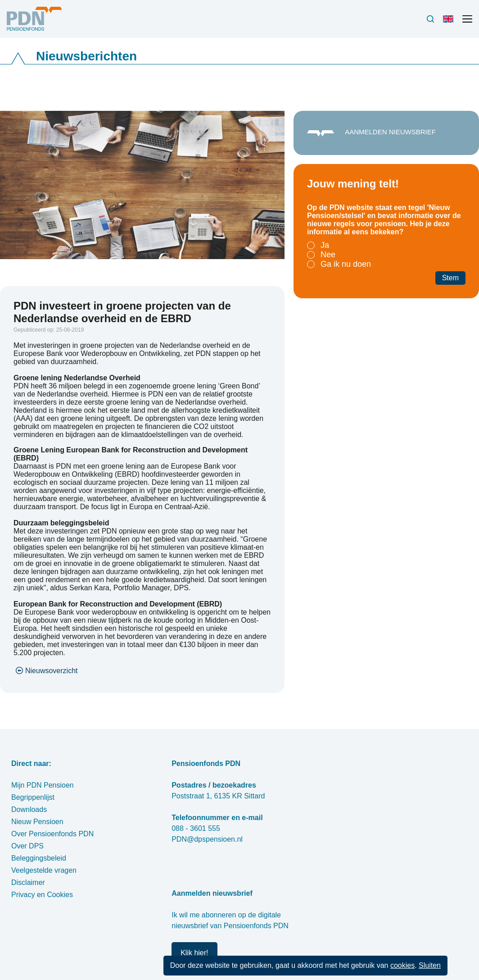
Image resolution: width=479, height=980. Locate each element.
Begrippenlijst (33, 797)
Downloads (29, 809)
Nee (328, 255)
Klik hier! (194, 953)
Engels (450, 23)
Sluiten (430, 965)
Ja (325, 245)
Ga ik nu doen (346, 264)
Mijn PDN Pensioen (43, 785)
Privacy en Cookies (42, 895)
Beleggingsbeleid (39, 858)
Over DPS (27, 846)
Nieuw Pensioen (37, 822)
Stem (450, 278)
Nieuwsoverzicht (51, 671)
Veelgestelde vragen (44, 870)
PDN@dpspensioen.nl (207, 839)
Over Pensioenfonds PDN (52, 834)
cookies (402, 965)
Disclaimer (28, 882)
